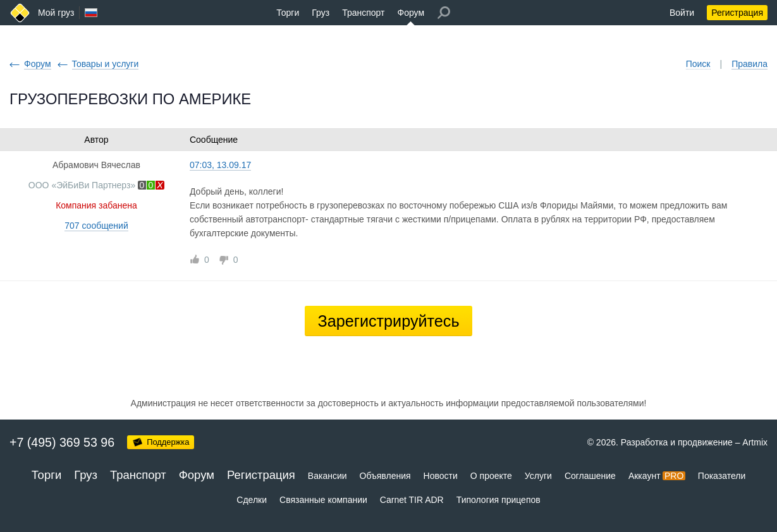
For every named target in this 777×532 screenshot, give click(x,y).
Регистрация (737, 13)
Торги (288, 13)
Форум (411, 13)
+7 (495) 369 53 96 (62, 442)
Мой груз (56, 13)
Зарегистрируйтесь (388, 321)
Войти (682, 13)
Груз (321, 13)
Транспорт (363, 13)
